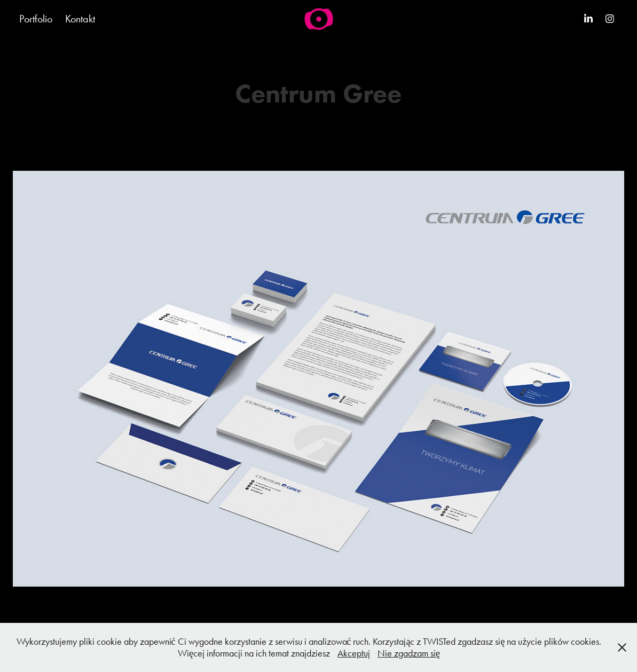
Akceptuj (354, 653)
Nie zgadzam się (409, 653)
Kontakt (80, 19)
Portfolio (36, 19)
